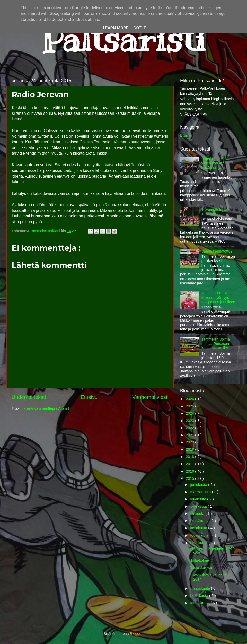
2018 (190, 457)
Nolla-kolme (199, 560)
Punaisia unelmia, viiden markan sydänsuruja (216, 163)
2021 (190, 435)
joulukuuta (199, 485)
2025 (190, 406)
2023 (190, 421)
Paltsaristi (123, 39)
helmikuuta (200, 596)
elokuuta (198, 514)
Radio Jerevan (201, 568)
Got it (140, 28)
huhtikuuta (199, 543)
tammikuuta (200, 603)
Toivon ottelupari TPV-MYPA (215, 212)
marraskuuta (201, 492)
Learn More (116, 28)
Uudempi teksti (29, 397)
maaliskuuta (201, 588)
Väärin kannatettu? (217, 251)
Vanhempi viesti (150, 397)
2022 (190, 428)
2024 (190, 413)
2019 (190, 449)
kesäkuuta (199, 528)
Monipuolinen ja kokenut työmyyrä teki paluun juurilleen (218, 297)
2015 (190, 478)
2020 (190, 442)
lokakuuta (199, 499)
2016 (190, 471)
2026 (190, 399)
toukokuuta (200, 535)
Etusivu (89, 397)
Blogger (136, 634)
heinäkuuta (200, 521)
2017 (190, 464)
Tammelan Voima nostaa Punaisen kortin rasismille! (216, 344)
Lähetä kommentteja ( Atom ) (45, 408)
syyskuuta (199, 506)
